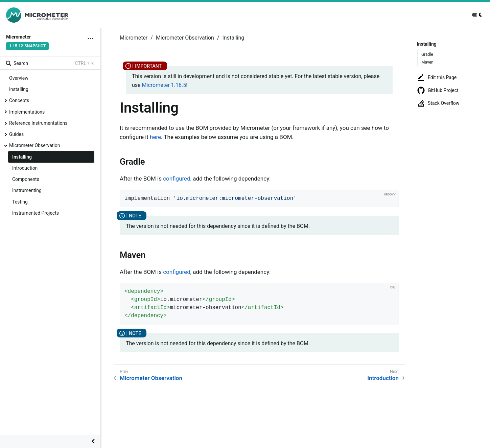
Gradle (427, 54)
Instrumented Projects (36, 213)
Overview (19, 78)
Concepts (19, 100)
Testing (20, 202)
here (155, 137)
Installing (19, 89)
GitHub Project (438, 90)
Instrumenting (27, 190)
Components (26, 179)
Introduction (25, 168)
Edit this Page (437, 77)
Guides (16, 134)
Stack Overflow (438, 103)
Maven (427, 62)
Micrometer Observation (34, 145)
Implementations (27, 112)
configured (177, 179)
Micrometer (134, 38)
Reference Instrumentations (38, 123)
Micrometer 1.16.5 (164, 85)
